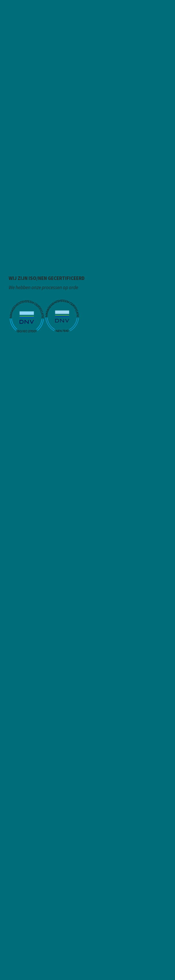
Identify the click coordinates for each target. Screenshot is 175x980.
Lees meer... (20, 344)
